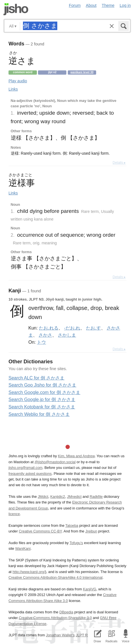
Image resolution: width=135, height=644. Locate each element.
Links (13, 89)
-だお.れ (72, 328)
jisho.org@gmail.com (26, 468)
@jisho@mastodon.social (55, 462)
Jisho (16, 9)
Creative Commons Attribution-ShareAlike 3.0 (55, 618)
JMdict (43, 497)
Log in (125, 5)
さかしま (67, 335)
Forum (75, 5)
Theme (108, 5)
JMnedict (74, 497)
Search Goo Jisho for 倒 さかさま (42, 385)
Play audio (18, 81)
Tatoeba (72, 526)
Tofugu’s (76, 543)
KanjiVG (89, 589)
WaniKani (23, 548)
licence (14, 514)
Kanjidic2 (58, 497)
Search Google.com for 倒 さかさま (44, 392)
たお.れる (48, 328)
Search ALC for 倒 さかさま (36, 378)
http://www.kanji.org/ (29, 572)
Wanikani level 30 (82, 72)
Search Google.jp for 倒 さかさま (42, 399)
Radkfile (96, 497)
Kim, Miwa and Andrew (76, 456)
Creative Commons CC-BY (40, 531)
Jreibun (91, 531)
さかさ (45, 335)
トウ (41, 342)
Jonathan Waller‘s (60, 635)
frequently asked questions (30, 474)
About (91, 5)
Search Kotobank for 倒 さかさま (42, 407)
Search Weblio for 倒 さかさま (39, 414)
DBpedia (66, 612)
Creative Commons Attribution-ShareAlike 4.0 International (55, 577)
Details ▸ (119, 163)
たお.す (93, 328)
